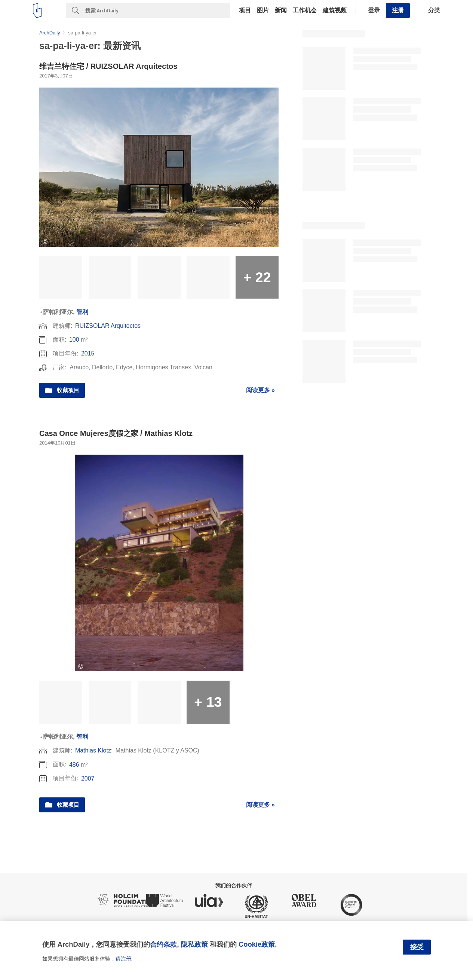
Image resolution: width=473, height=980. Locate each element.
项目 (245, 10)
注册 (398, 10)
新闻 (281, 10)
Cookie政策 (257, 944)
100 (74, 340)
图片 (263, 10)
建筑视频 (335, 10)
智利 (82, 312)
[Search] (158, 10)
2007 (88, 778)
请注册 (123, 959)
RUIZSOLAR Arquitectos (108, 326)
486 (74, 765)
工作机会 (305, 10)
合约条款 (163, 944)
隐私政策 (194, 944)
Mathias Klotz (93, 750)
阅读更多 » (260, 390)
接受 (417, 947)
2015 (88, 353)
